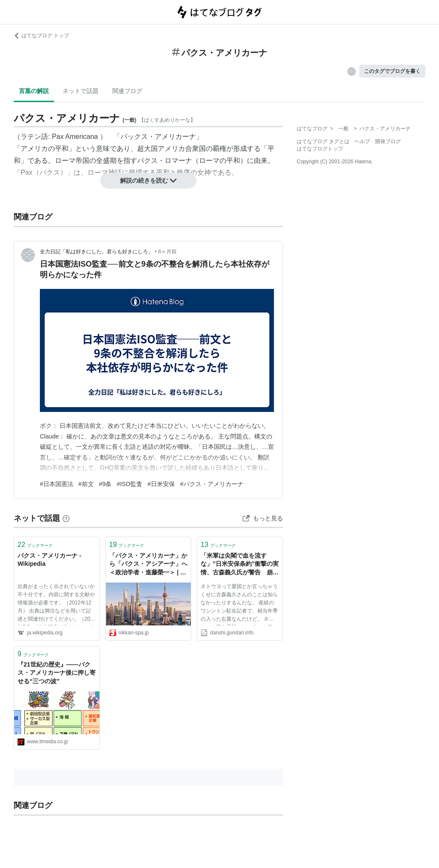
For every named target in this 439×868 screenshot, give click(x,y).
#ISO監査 (129, 484)
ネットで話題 (81, 91)
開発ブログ (388, 141)
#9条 (105, 484)
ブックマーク (35, 545)
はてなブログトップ (320, 149)
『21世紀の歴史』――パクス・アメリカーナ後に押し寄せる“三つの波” (57, 673)
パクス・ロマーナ (165, 161)
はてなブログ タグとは (323, 141)
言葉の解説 (34, 91)
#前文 (86, 484)
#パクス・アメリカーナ (212, 484)
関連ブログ (127, 91)
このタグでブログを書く (392, 71)
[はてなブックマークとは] (66, 518)
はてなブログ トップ (41, 36)
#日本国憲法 (57, 484)
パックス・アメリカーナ (158, 137)
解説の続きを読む (148, 180)
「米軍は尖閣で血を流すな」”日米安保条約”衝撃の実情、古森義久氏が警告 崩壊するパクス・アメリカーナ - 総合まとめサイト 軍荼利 (240, 565)
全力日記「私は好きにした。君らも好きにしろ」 (96, 252)
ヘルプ (362, 141)
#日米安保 (161, 484)
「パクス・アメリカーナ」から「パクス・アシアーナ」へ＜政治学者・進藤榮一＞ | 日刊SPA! (148, 565)
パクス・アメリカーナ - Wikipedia (50, 560)
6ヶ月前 (167, 252)
